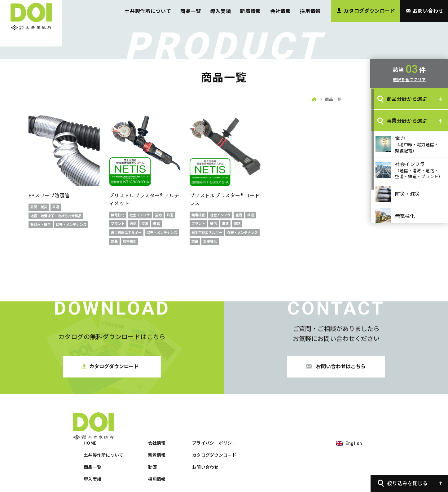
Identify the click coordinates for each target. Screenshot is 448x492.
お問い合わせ (275, 439)
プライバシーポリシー (284, 415)
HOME (159, 415)
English (354, 416)
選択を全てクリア (409, 79)
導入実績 (221, 11)
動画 (222, 439)
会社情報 (281, 11)
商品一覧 (191, 11)
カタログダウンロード (284, 427)
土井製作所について (148, 11)
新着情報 (250, 11)
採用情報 (310, 11)
